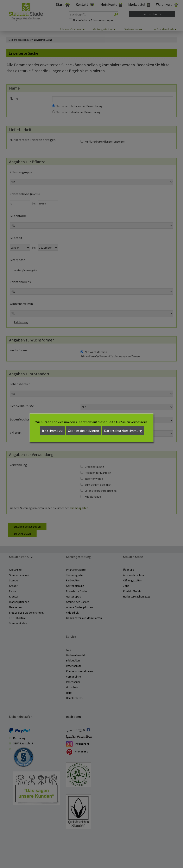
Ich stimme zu (52, 431)
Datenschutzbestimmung (123, 431)
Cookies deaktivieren (83, 431)
